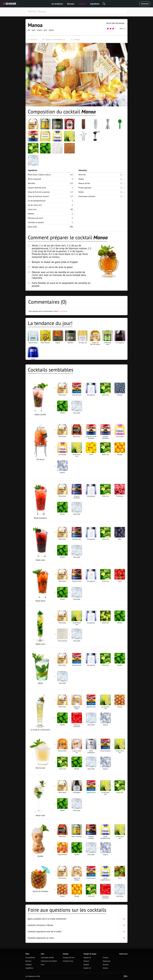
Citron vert (32, 209)
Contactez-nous (68, 961)
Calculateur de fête (47, 958)
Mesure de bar (84, 183)
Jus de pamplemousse (37, 201)
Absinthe (31, 183)
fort (29, 30)
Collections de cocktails (49, 961)
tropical (51, 30)
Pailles (81, 192)
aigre (34, 30)
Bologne (122, 23)
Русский (106, 965)
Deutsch (86, 961)
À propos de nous (69, 958)
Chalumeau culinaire (87, 196)
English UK (87, 958)
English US (87, 968)
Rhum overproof (34, 179)
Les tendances (57, 4)
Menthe (31, 214)
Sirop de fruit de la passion (39, 192)
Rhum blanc (39, 175)
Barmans (71, 4)
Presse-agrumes (85, 188)
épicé (45, 30)
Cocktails (82, 4)
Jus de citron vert (35, 205)
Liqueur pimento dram (37, 188)
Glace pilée (32, 227)
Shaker (81, 179)
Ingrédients (95, 4)
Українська (107, 961)
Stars (43, 965)
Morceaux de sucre (35, 218)
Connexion (145, 4)
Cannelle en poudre (36, 222)
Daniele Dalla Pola (112, 23)
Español (86, 965)
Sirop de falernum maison (38, 196)
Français (106, 958)
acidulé (39, 30)
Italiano (105, 968)
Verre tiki (82, 175)
